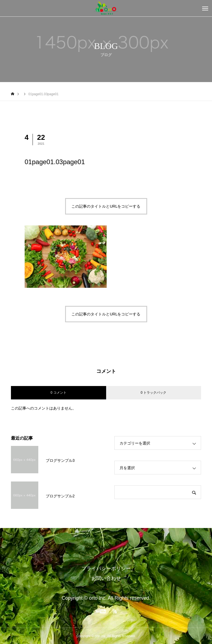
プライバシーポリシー (106, 568)
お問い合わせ (106, 578)
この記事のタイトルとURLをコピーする (106, 206)
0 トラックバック (153, 393)
